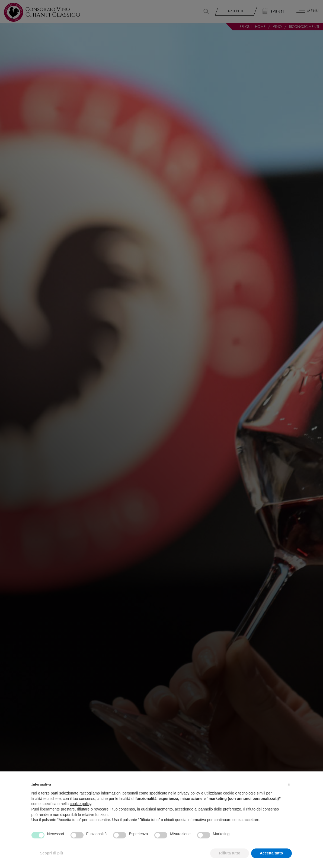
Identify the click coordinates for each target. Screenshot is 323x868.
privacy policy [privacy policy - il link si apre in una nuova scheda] (189, 800)
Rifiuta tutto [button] (230, 860)
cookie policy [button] (80, 810)
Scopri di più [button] (52, 860)
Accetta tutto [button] (271, 860)
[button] (289, 791)
